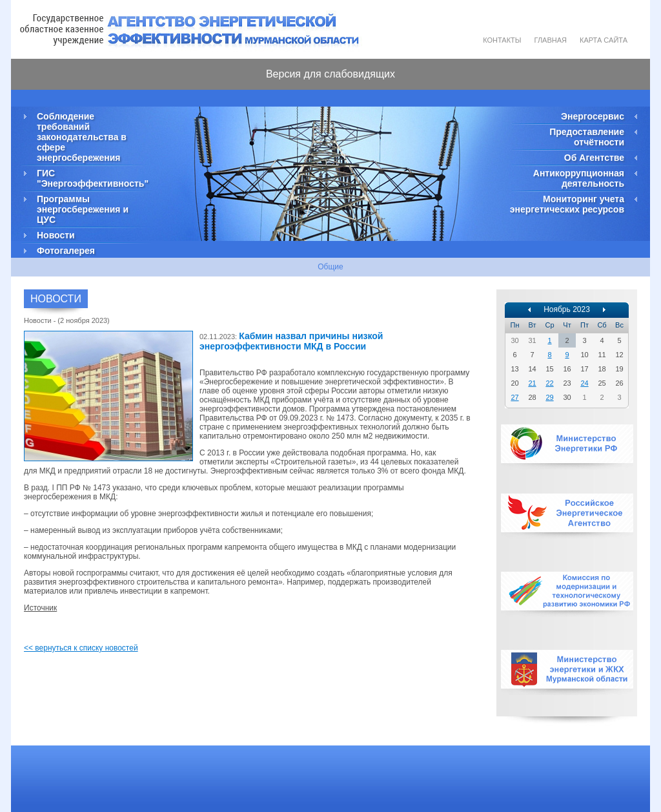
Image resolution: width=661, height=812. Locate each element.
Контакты (502, 40)
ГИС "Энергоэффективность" (92, 178)
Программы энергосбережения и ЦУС (83, 209)
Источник (40, 608)
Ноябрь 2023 (567, 309)
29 (549, 397)
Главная (551, 40)
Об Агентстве (594, 158)
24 (584, 383)
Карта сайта (604, 40)
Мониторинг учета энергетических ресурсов (567, 204)
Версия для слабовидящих (330, 74)
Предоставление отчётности (587, 137)
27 (514, 397)
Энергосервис (593, 116)
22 (549, 383)
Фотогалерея (66, 251)
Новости (56, 235)
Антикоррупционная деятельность (579, 178)
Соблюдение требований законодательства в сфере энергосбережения (82, 137)
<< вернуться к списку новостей (81, 648)
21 (532, 383)
